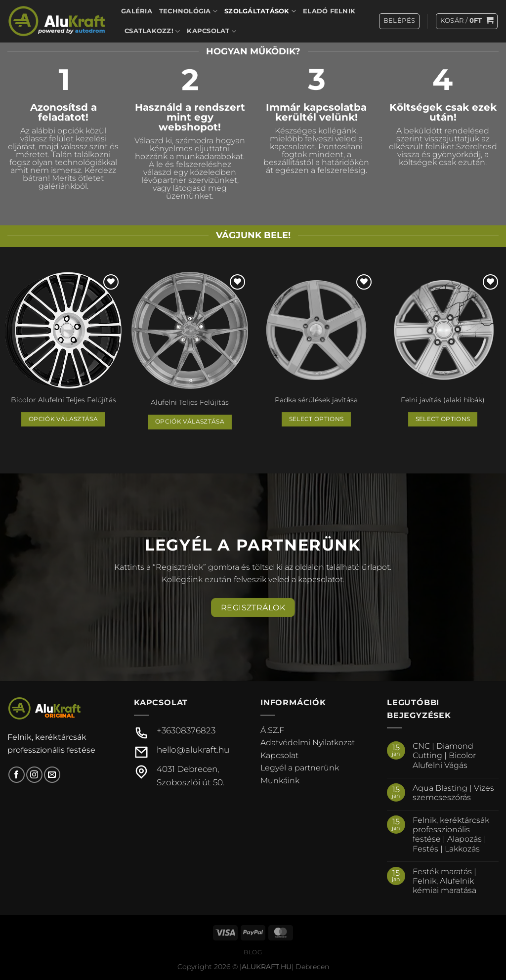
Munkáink (280, 781)
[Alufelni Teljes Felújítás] (190, 332)
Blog (253, 952)
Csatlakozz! (152, 31)
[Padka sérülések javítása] (316, 330)
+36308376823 (186, 730)
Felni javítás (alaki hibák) (443, 400)
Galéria (137, 11)
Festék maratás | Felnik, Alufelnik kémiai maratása (444, 881)
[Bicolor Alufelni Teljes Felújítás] (63, 330)
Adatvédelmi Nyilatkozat (308, 743)
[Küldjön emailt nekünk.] (52, 775)
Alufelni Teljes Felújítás (190, 402)
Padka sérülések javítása (316, 400)
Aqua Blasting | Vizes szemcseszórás (453, 793)
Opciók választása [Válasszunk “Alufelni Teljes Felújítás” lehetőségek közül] (190, 422)
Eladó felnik (329, 11)
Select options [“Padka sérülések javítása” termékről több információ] (316, 419)
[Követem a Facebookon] (17, 775)
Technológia (188, 11)
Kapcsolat (211, 31)
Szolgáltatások (260, 11)
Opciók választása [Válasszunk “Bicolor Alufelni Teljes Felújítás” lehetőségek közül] (63, 419)
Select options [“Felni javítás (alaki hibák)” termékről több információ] (443, 419)
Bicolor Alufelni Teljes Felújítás (63, 400)
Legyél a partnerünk (300, 768)
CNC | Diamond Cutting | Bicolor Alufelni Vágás (444, 755)
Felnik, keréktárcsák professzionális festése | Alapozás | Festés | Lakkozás (451, 834)
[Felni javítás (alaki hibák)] (443, 330)
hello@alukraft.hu (193, 750)
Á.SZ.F (272, 730)
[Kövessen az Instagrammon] (34, 775)
